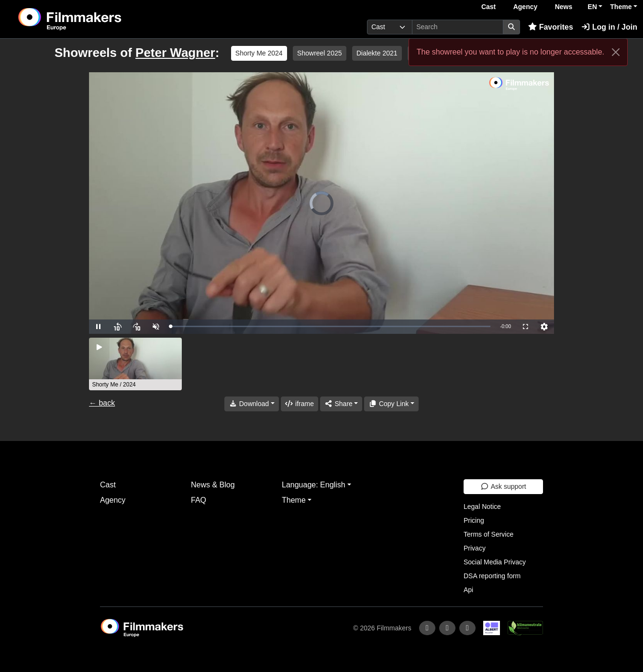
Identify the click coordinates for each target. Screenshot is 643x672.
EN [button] (592, 7)
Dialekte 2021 (377, 53)
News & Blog (213, 485)
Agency (526, 7)
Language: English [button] (314, 485)
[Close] (616, 52)
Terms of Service (488, 534)
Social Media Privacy (495, 562)
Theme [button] (621, 7)
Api (468, 590)
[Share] (341, 404)
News (564, 7)
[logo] (94, 19)
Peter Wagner (175, 53)
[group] (135, 364)
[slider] (330, 326)
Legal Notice (482, 507)
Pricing (474, 520)
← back (102, 403)
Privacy (475, 548)
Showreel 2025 (319, 53)
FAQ (199, 500)
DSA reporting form (492, 576)
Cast (488, 7)
